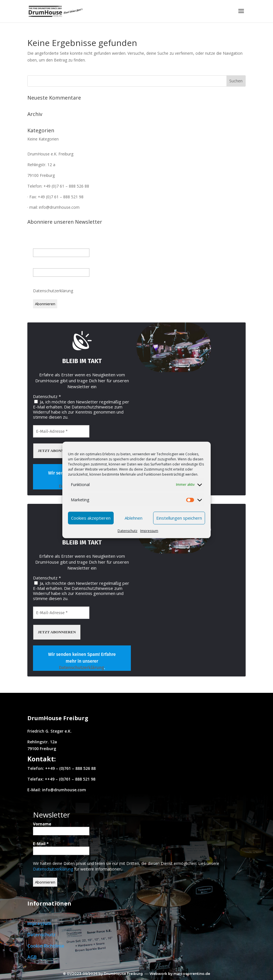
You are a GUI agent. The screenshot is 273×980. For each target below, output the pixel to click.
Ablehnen (134, 518)
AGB (32, 957)
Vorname (42, 246)
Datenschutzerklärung (54, 291)
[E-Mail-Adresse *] (61, 431)
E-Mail (41, 265)
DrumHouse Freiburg (123, 974)
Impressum (149, 530)
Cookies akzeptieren (91, 518)
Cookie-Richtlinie (46, 946)
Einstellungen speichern (179, 518)
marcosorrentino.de (192, 974)
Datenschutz (127, 530)
